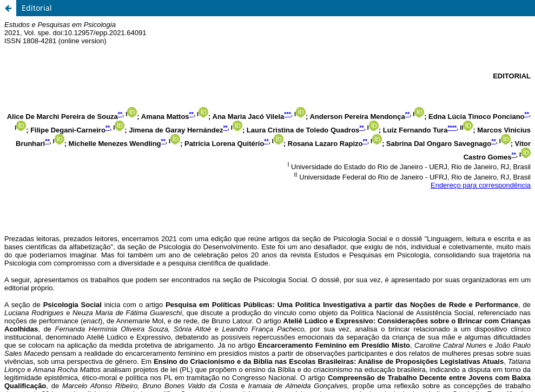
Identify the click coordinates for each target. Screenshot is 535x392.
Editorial (37, 8)
